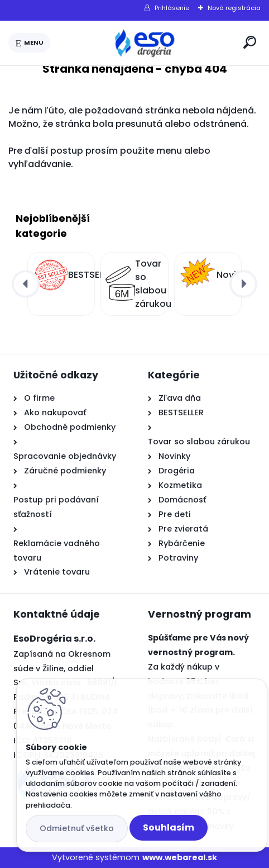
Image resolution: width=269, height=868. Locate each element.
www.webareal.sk (180, 857)
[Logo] (145, 43)
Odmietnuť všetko (77, 828)
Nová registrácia (234, 8)
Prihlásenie (172, 8)
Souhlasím (169, 827)
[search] (250, 42)
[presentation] (26, 284)
